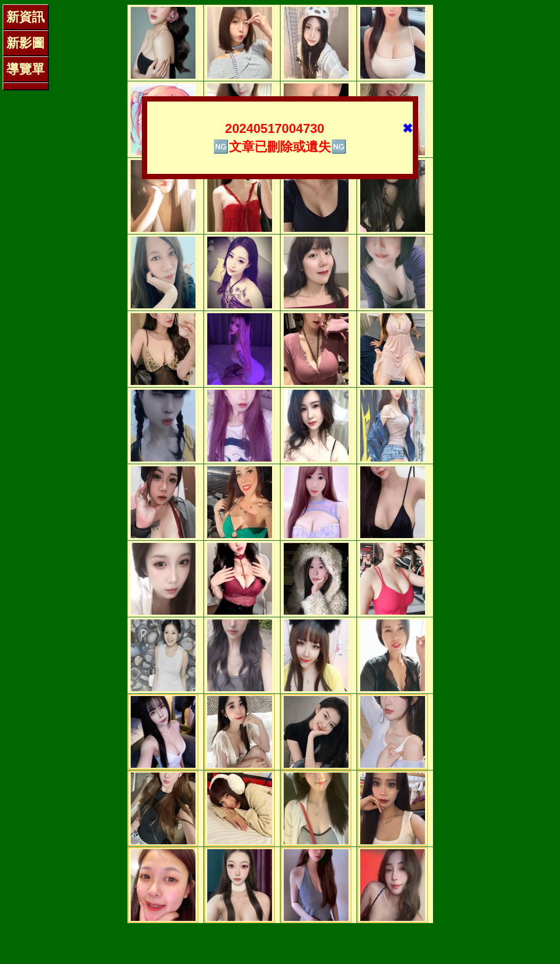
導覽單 (26, 69)
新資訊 (26, 17)
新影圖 (26, 43)
